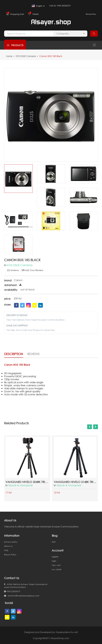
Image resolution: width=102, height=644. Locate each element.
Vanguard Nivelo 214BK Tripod (75, 482)
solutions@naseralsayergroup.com (22, 596)
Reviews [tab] (33, 354)
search (94, 34)
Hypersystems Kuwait (67, 632)
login (54, 561)
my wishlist (57, 569)
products (15, 45)
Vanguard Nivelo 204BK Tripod (27, 482)
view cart (56, 565)
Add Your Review (33, 270)
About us (8, 546)
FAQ (6, 550)
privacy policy (11, 542)
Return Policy (10, 555)
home (9, 56)
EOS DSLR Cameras (26, 56)
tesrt (54, 542)
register (55, 557)
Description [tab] (14, 354)
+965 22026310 (12, 591)
